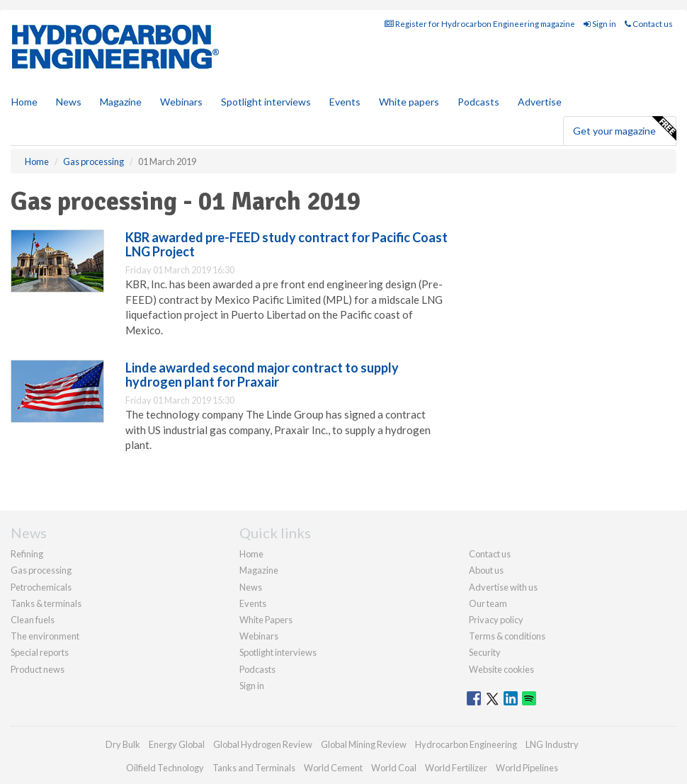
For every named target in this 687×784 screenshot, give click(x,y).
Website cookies (501, 669)
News (251, 587)
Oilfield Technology (165, 768)
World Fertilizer (456, 768)
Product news (38, 669)
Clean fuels (33, 620)
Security (485, 652)
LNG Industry (552, 744)
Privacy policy (496, 620)
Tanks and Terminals (254, 768)
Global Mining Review (364, 744)
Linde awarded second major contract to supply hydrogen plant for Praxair (262, 375)
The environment (45, 636)
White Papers (266, 620)
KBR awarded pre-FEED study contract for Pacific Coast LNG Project (286, 244)
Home (24, 102)
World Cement (333, 768)
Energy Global (177, 744)
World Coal (394, 768)
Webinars (181, 102)
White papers (409, 102)
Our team (488, 603)
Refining (27, 554)
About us (486, 570)
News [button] (69, 102)
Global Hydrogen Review (263, 744)
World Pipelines (527, 768)
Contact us (649, 24)
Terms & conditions (507, 636)
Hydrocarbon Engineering (466, 744)
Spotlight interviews (266, 102)
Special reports (40, 652)
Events (345, 102)
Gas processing (41, 570)
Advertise (540, 102)
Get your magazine (624, 129)
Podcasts (478, 102)
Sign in (600, 24)
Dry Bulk (123, 744)
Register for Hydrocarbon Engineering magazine (480, 24)
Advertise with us (503, 587)
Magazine (121, 102)
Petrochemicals (41, 587)
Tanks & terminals (46, 603)
